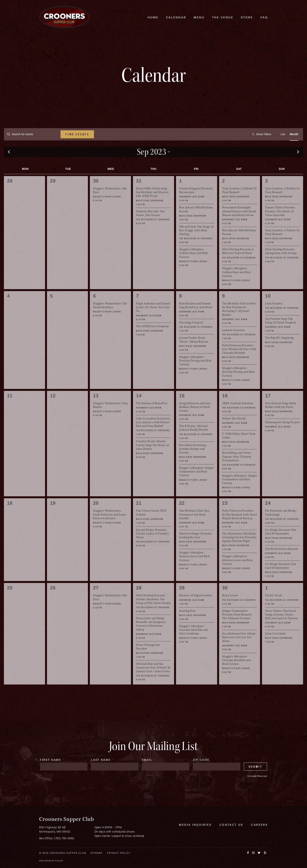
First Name (52, 771)
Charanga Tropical (191, 334)
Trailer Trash (274, 607)
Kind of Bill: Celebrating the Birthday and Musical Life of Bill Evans (152, 204)
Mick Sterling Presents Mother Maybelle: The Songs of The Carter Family (153, 611)
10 (268, 307)
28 (139, 600)
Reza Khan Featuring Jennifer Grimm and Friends (192, 460)
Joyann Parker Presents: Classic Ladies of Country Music (152, 545)
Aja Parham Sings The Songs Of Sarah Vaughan (281, 332)
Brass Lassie (230, 607)
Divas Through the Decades (148, 658)
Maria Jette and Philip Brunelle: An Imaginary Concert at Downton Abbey (151, 635)
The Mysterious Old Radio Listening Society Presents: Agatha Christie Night (240, 549)
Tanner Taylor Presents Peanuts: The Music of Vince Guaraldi (280, 223)
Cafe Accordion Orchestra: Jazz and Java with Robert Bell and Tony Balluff (153, 434)
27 (96, 600)
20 (96, 515)
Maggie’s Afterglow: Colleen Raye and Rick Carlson (193, 265)
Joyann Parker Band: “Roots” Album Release (194, 351)
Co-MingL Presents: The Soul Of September (281, 543)
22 (182, 515)
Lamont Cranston (233, 342)
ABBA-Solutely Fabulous (238, 415)
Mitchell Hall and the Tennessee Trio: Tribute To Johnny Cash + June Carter (153, 679)
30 (96, 193)
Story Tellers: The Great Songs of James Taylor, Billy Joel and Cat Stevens (281, 626)
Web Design (45, 861)
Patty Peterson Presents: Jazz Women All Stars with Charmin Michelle (239, 361)
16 (225, 407)
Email (149, 771)
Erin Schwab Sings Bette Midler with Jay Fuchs (281, 417)
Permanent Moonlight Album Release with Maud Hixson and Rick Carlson (239, 223)
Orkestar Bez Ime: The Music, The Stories (150, 225)
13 (96, 407)
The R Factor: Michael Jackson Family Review (194, 440)
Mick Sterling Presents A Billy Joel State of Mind (238, 263)
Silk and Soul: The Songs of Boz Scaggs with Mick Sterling (196, 242)
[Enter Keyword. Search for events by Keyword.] (32, 134)
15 (182, 407)
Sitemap (97, 853)
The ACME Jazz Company (152, 338)
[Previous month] (9, 163)
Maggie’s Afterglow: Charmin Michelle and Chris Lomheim (194, 641)
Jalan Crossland (275, 645)
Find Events (77, 134)
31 (139, 193)
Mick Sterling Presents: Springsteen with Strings (281, 263)
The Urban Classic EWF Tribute (151, 524)
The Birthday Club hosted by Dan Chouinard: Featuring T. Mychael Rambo (239, 321)
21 (139, 515)
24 (268, 515)
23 (225, 515)
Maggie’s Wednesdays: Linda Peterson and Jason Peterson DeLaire (109, 526)
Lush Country (274, 315)
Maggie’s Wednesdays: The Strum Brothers (110, 317)
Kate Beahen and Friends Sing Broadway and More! (196, 317)
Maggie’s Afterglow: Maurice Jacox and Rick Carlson (194, 568)
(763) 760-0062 (64, 838)
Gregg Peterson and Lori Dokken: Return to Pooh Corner (195, 419)
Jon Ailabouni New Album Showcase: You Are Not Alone (239, 649)
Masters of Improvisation (196, 607)
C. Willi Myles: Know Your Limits (239, 447)
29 (182, 600)
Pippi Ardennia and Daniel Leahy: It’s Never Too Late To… (153, 319)
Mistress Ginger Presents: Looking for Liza (196, 547)
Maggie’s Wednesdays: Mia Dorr (110, 202)
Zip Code (201, 771)
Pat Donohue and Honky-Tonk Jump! (281, 524)
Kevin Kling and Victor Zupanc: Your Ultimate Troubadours (237, 468)
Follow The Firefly (234, 430)
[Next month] (298, 163)
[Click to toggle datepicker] (154, 163)
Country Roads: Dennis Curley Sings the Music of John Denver (152, 457)
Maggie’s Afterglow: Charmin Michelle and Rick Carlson (237, 672)
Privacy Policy (119, 853)
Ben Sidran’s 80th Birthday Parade (196, 221)
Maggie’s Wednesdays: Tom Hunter (110, 417)
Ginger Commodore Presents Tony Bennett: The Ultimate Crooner (237, 626)
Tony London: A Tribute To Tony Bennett (240, 202)
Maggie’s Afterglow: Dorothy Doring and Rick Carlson (195, 372)
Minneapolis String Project (282, 434)
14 (139, 407)
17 (268, 407)
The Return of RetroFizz (152, 415)
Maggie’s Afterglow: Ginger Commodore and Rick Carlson (196, 483)
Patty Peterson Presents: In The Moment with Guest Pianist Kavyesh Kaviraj (240, 526)
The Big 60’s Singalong (279, 349)
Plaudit (59, 861)
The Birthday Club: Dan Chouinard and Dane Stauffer (194, 526)
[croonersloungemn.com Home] (64, 17)
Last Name (102, 771)
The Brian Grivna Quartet (282, 561)
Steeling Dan (187, 622)
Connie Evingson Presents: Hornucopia (196, 202)
